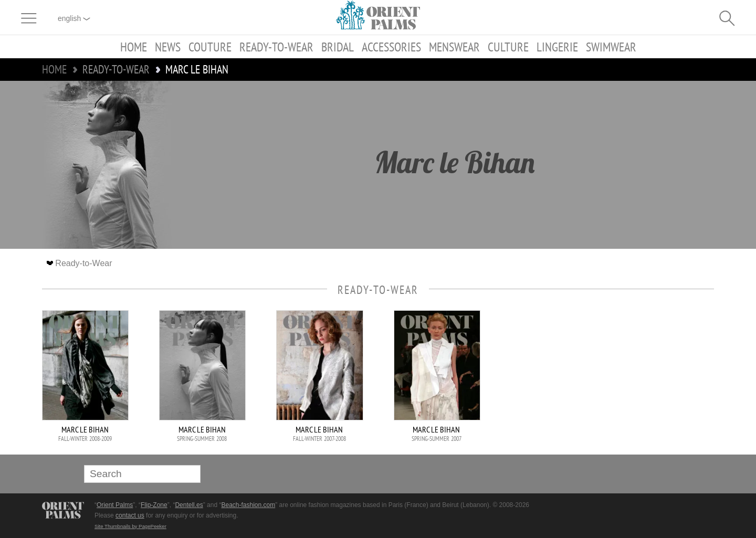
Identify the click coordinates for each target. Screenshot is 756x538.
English (74, 18)
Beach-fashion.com (248, 505)
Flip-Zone (154, 505)
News (168, 47)
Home (134, 47)
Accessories (391, 47)
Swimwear (611, 47)
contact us (130, 515)
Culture (508, 47)
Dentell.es (189, 505)
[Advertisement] (640, 381)
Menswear (454, 47)
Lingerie (557, 47)
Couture (210, 47)
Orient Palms (115, 505)
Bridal (338, 47)
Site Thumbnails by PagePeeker (130, 526)
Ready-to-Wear (276, 47)
